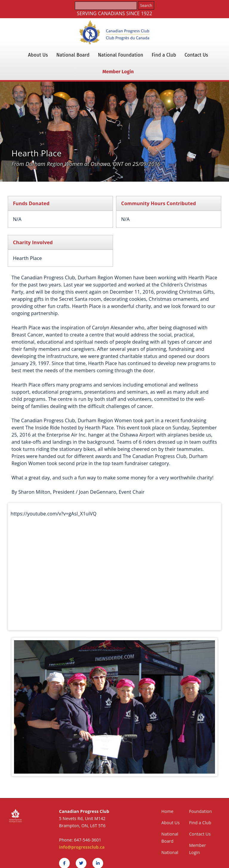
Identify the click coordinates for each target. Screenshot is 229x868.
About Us (38, 55)
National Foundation (121, 55)
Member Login (118, 72)
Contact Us (196, 55)
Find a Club (164, 55)
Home (167, 811)
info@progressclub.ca (82, 847)
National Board (73, 55)
